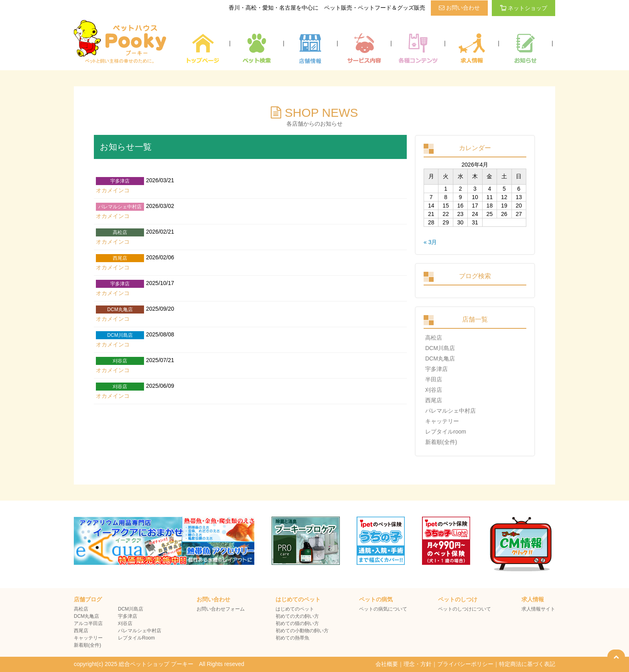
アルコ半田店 (88, 623)
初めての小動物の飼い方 (302, 631)
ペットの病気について (383, 609)
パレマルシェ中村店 (450, 411)
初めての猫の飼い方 (297, 623)
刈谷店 (434, 390)
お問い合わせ (459, 8)
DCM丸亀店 (440, 358)
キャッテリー (442, 421)
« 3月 (430, 242)
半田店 (434, 379)
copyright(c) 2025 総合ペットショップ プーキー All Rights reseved (159, 664)
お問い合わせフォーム (221, 609)
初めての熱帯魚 (292, 638)
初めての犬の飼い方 (297, 616)
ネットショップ (523, 8)
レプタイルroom (446, 432)
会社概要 (387, 664)
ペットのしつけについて (465, 609)
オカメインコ (113, 190)
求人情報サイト (538, 609)
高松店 (434, 338)
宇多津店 (436, 369)
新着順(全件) (441, 442)
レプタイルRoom (136, 638)
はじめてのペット (295, 609)
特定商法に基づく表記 (527, 664)
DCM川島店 (440, 348)
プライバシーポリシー (465, 664)
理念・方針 (418, 664)
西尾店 (434, 400)
